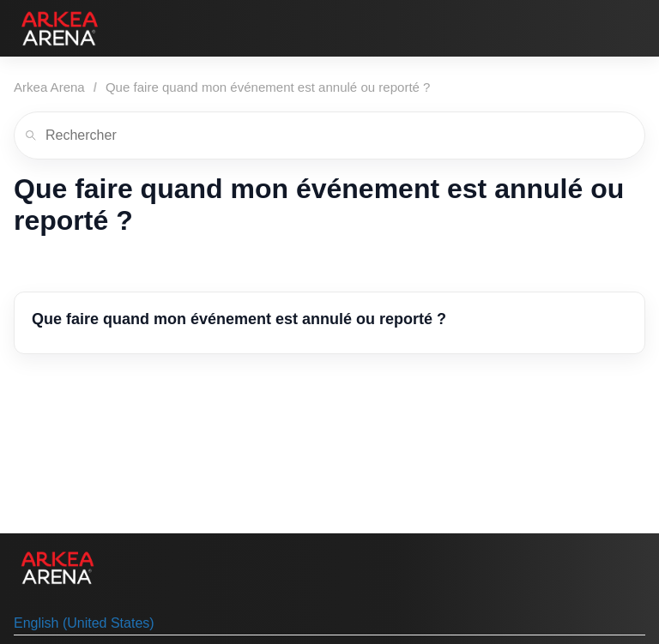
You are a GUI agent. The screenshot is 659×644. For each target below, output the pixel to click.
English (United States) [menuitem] (84, 623)
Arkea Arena (49, 87)
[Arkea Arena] (60, 28)
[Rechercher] (329, 135)
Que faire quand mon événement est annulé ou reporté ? (268, 87)
